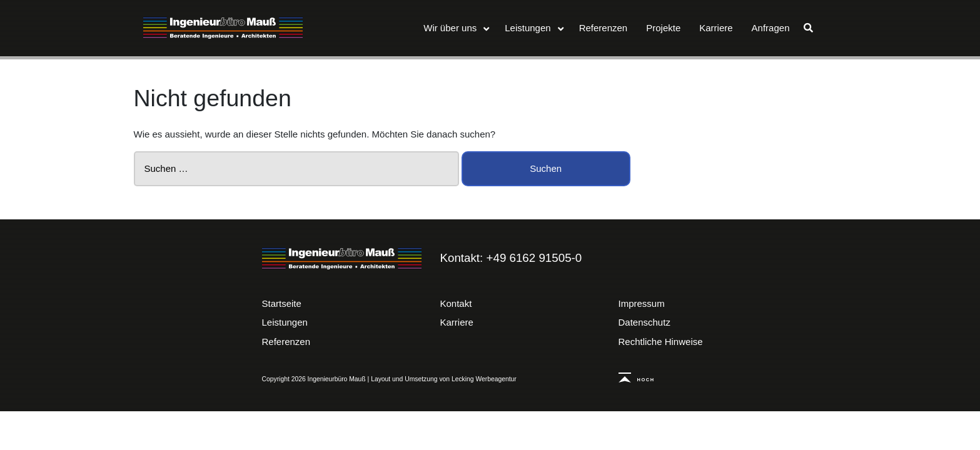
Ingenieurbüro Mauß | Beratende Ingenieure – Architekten (342, 259)
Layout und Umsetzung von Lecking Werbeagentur (444, 379)
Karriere (457, 322)
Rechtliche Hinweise (661, 342)
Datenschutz (644, 322)
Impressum (642, 303)
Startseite (282, 303)
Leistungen (285, 322)
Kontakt (456, 303)
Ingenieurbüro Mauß (223, 28)
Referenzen (286, 342)
